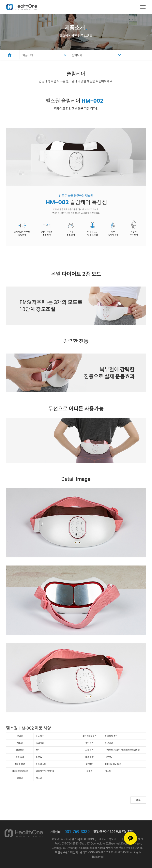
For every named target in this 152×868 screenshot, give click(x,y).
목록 (138, 800)
